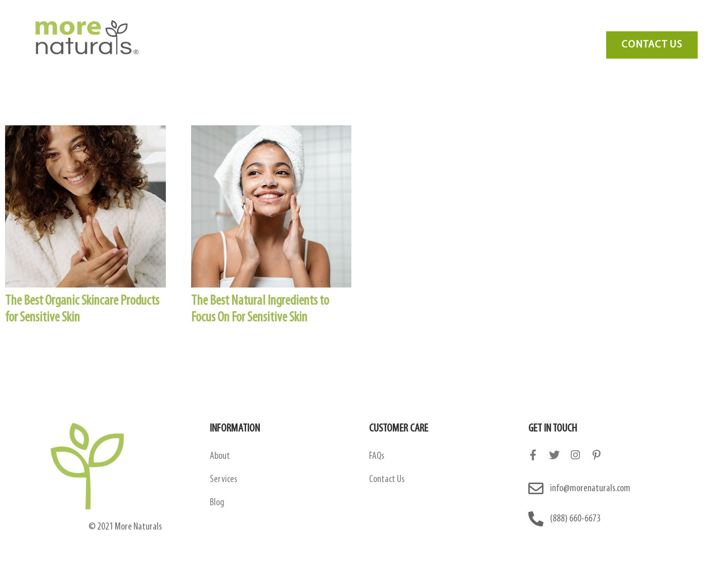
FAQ (483, 23)
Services (439, 23)
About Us (246, 23)
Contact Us (571, 23)
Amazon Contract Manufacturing (344, 23)
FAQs (377, 456)
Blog (521, 23)
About (220, 456)
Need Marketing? (643, 23)
